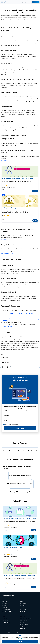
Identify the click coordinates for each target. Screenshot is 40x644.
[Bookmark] (8, 367)
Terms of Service (6, 622)
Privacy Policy (5, 618)
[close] (38, 635)
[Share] (10, 367)
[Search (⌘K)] (25, 2)
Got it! (20, 641)
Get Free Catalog (20, 428)
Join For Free (36, 2)
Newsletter (23, 628)
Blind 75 (22, 622)
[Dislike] (5, 367)
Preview (35, 191)
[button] (22, 2)
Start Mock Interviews (7, 253)
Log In (29, 2)
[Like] (2, 367)
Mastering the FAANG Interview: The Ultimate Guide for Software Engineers (21, 315)
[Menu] (2, 2)
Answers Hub (23, 626)
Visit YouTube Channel (9, 327)
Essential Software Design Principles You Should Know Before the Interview (21, 319)
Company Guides (24, 624)
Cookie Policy (20, 639)
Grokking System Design (26, 618)
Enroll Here (4, 161)
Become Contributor (7, 611)
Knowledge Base (24, 620)
